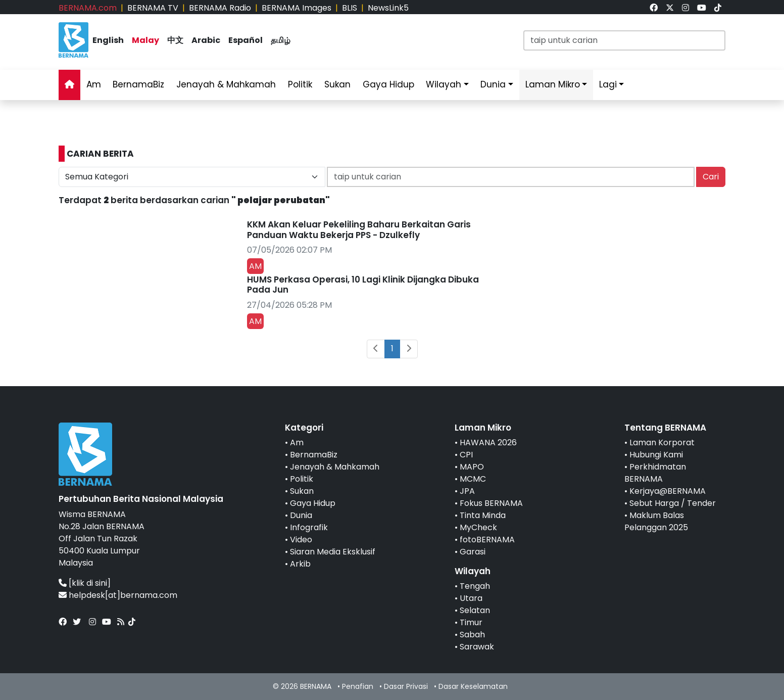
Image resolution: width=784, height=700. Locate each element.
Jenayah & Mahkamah (226, 84)
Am (94, 84)
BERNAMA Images (297, 8)
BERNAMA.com (88, 8)
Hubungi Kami (656, 455)
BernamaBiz (138, 84)
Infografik (309, 527)
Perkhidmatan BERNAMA (655, 473)
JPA (467, 491)
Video (301, 540)
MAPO (472, 467)
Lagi (608, 84)
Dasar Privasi (406, 686)
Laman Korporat (662, 442)
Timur (471, 622)
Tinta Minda (483, 515)
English (108, 40)
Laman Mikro (553, 84)
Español (246, 40)
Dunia (493, 84)
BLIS (350, 8)
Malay (145, 40)
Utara (471, 598)
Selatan (475, 610)
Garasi (473, 552)
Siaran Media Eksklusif (333, 552)
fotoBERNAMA (487, 540)
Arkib (300, 564)
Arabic (206, 40)
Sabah (472, 635)
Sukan (337, 84)
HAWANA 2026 (488, 442)
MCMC (473, 479)
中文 (175, 40)
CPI (466, 455)
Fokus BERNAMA (491, 503)
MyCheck (478, 527)
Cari (711, 177)
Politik (300, 84)
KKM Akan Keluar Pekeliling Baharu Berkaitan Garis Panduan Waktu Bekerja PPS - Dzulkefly (359, 229)
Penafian (358, 686)
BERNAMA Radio (220, 8)
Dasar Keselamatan (473, 686)
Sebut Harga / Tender (673, 503)
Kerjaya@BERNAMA (668, 491)
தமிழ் (281, 40)
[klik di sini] (90, 583)
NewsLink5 (388, 8)
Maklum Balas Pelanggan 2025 (656, 521)
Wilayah (444, 84)
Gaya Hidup (388, 84)
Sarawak (477, 647)
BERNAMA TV (153, 8)
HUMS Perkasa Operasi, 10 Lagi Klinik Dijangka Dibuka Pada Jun (363, 285)
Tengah (475, 586)
